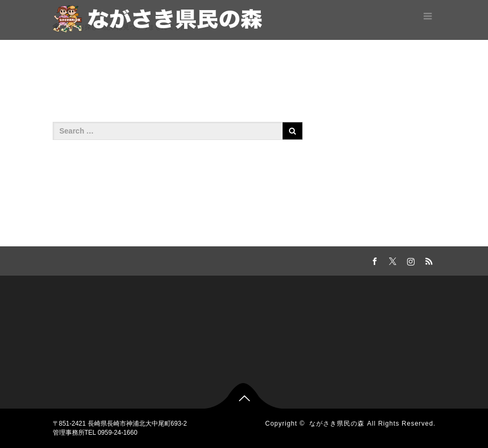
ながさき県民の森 (337, 424)
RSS (428, 260)
